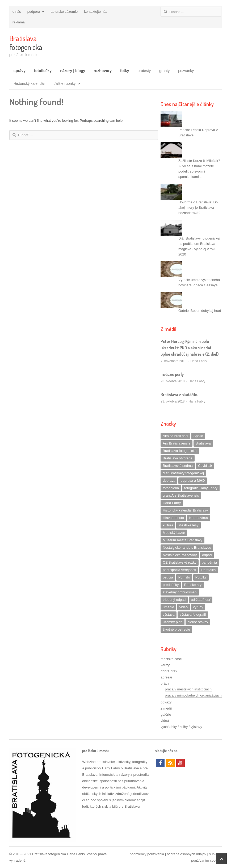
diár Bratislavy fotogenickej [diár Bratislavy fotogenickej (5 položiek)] (183, 473)
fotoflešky (43, 71)
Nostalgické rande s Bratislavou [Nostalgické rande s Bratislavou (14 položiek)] (187, 548)
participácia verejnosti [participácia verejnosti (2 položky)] (179, 570)
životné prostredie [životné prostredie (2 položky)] (176, 629)
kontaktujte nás (96, 12)
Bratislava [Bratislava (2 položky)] (203, 443)
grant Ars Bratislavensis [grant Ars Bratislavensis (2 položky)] (181, 495)
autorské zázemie (64, 12)
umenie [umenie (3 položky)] (168, 607)
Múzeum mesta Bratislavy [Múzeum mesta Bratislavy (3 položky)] (182, 540)
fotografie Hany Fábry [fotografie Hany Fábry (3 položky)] (201, 488)
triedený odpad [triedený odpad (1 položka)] (174, 600)
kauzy (165, 665)
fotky (125, 71)
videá (165, 721)
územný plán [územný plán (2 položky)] (173, 622)
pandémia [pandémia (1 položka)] (209, 562)
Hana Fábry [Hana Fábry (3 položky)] (172, 503)
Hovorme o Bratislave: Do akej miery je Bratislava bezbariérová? (198, 207)
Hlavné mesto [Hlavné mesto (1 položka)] (173, 518)
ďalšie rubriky (64, 83)
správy (20, 71)
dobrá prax (169, 671)
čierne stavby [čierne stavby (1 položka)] (198, 622)
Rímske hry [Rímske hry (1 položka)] (193, 585)
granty (164, 71)
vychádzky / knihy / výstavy (181, 727)
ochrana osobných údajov (187, 854)
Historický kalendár (29, 83)
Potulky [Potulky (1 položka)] (201, 577)
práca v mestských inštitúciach (188, 689)
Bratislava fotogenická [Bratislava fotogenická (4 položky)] (180, 451)
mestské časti (171, 659)
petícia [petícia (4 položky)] (168, 577)
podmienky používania (147, 854)
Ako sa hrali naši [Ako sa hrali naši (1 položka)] (175, 436)
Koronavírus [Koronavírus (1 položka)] (199, 518)
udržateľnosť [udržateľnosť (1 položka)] (201, 600)
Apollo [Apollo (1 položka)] (198, 436)
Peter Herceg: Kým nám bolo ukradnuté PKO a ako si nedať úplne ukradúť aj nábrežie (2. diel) (190, 348)
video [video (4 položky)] (184, 607)
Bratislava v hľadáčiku (179, 395)
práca (165, 683)
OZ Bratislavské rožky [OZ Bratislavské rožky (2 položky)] (179, 562)
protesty (144, 71)
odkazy (166, 702)
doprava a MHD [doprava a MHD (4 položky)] (193, 481)
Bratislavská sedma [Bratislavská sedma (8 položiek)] (178, 466)
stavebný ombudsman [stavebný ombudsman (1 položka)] (180, 592)
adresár (166, 677)
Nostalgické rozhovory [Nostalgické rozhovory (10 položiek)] (180, 555)
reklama (19, 22)
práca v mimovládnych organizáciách (193, 695)
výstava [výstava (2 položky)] (169, 615)
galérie (166, 714)
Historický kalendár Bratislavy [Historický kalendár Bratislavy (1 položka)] (185, 510)
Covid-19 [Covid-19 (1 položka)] (205, 466)
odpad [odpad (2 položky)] (207, 555)
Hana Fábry (199, 361)
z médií (166, 708)
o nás (17, 12)
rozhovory (103, 71)
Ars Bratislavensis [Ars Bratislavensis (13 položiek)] (176, 443)
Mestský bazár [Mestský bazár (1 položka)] (174, 533)
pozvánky (186, 71)
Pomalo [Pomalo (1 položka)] (184, 577)
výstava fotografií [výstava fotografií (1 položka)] (193, 615)
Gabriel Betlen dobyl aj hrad (200, 311)
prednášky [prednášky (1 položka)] (171, 585)
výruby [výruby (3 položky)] (198, 607)
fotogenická (26, 43)
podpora (34, 12)
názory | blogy (73, 71)
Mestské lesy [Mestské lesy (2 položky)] (188, 525)
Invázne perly (172, 374)
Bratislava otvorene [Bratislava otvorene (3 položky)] (177, 458)
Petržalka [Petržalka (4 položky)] (208, 570)
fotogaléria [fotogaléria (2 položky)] (171, 488)
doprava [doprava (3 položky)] (169, 481)
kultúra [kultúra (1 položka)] (168, 525)
